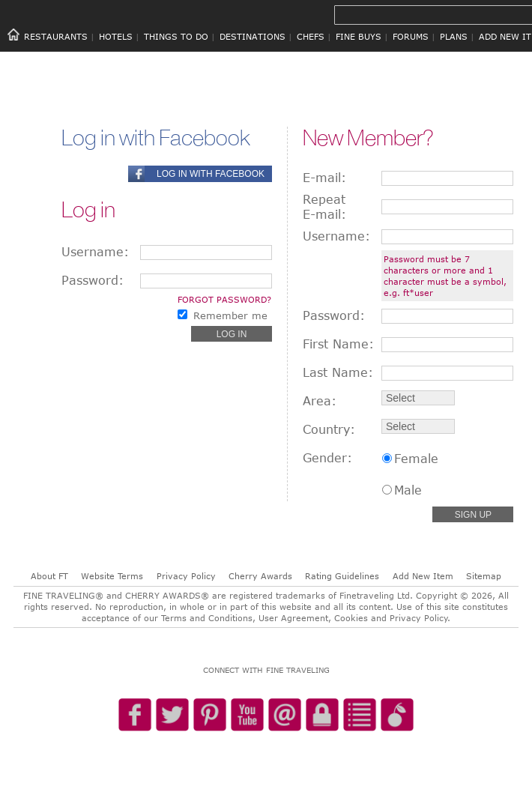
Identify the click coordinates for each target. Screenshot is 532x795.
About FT (49, 576)
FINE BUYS (359, 36)
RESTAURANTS (56, 36)
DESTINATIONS (253, 36)
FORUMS (411, 36)
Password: (93, 280)
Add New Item (423, 576)
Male (408, 490)
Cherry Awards (260, 576)
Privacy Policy (186, 576)
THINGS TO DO (176, 36)
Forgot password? (224, 299)
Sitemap (484, 576)
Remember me (230, 315)
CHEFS (311, 36)
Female (416, 459)
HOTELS (116, 36)
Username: (95, 252)
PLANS (454, 36)
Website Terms (112, 576)
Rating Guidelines (342, 576)
